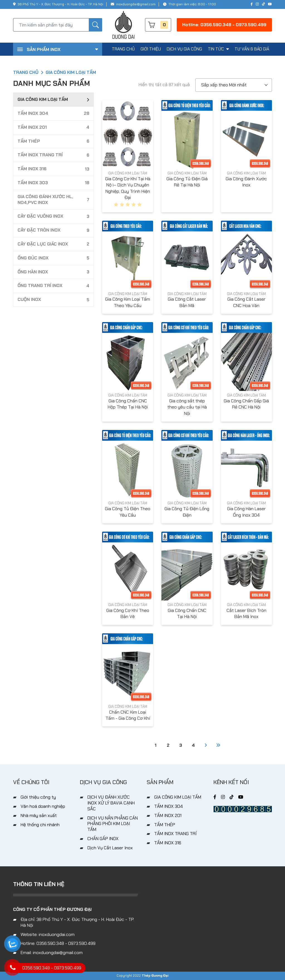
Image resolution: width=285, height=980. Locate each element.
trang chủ (123, 49)
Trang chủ (26, 72)
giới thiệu (151, 49)
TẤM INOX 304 (169, 806)
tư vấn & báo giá (252, 49)
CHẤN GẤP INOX (103, 839)
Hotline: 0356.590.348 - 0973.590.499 (224, 25)
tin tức (218, 49)
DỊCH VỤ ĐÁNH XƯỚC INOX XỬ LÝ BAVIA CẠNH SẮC (111, 803)
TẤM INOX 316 (168, 843)
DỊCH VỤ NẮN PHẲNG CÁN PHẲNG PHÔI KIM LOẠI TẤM (113, 824)
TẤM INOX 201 (168, 815)
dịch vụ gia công (184, 49)
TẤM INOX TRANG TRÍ (175, 834)
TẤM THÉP (165, 825)
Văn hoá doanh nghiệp (43, 806)
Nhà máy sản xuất (39, 815)
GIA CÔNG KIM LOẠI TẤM (128, 173)
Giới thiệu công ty (38, 797)
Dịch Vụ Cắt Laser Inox (110, 848)
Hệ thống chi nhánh (40, 825)
